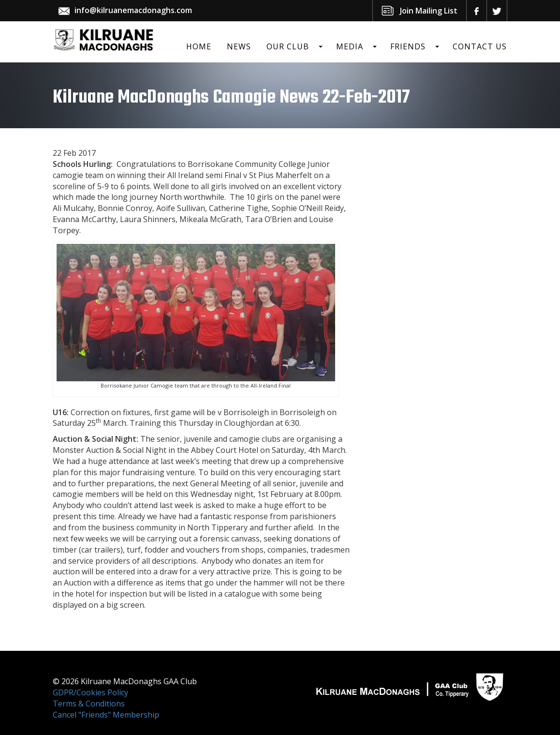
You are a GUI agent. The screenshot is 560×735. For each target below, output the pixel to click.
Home (199, 46)
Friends (408, 46)
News (239, 46)
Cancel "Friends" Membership (106, 715)
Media (350, 46)
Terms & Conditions (89, 704)
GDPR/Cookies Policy (90, 692)
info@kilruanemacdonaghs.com (133, 10)
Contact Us (480, 46)
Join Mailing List (429, 11)
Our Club (288, 46)
